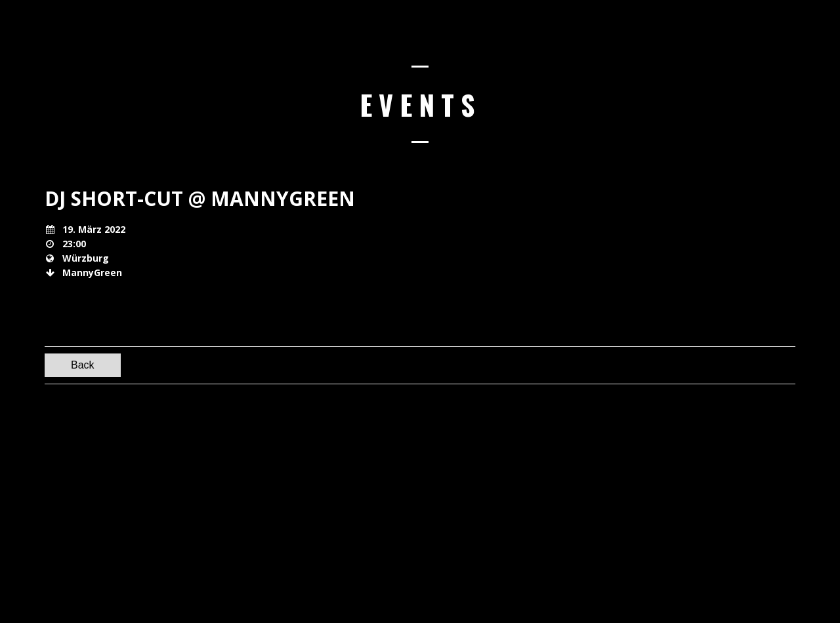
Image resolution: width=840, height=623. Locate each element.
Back (83, 365)
